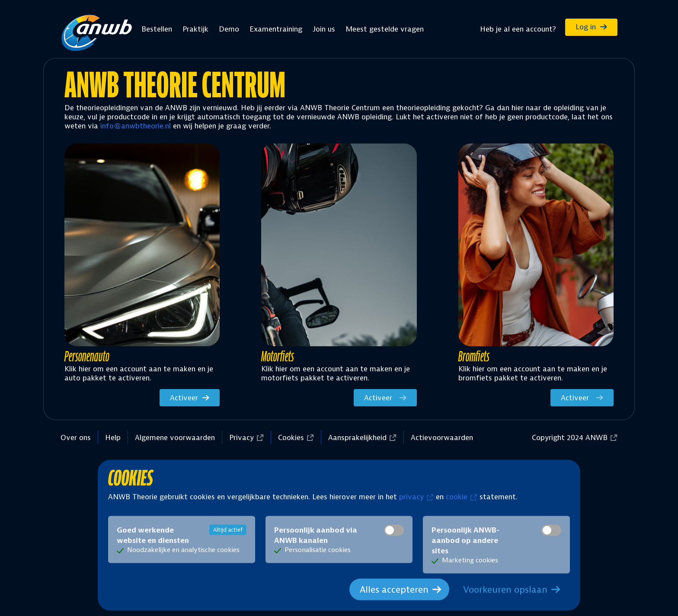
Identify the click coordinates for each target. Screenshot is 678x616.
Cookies (291, 437)
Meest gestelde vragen (385, 29)
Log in (586, 27)
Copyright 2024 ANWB (570, 437)
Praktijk (195, 29)
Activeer (184, 398)
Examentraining (276, 29)
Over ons (76, 437)
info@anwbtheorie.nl (136, 126)
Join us (324, 29)
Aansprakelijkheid (357, 437)
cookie (457, 496)
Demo (229, 29)
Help (113, 437)
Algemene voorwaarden (175, 437)
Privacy (241, 437)
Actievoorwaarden (442, 437)
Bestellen (157, 29)
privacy (411, 496)
